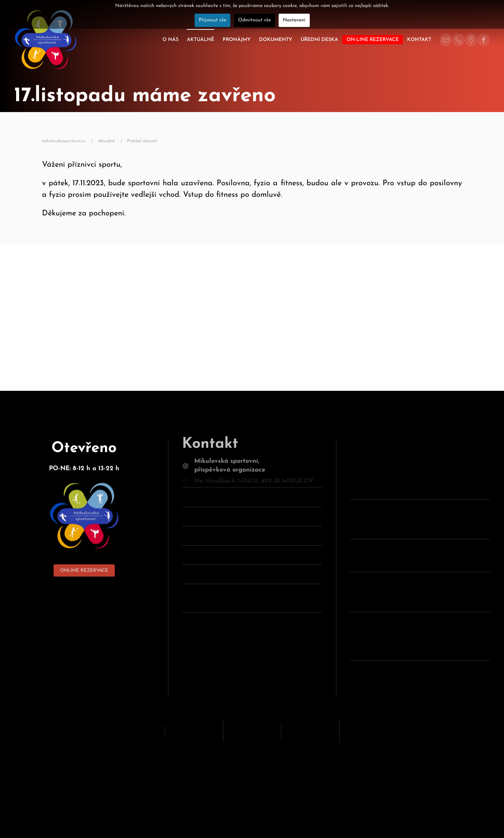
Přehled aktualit (142, 141)
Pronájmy (237, 40)
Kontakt (419, 40)
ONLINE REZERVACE (84, 560)
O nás (170, 40)
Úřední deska (319, 40)
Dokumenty (276, 40)
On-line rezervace (373, 40)
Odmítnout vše (254, 20)
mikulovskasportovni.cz (64, 141)
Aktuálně (201, 40)
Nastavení (294, 20)
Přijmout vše (212, 20)
